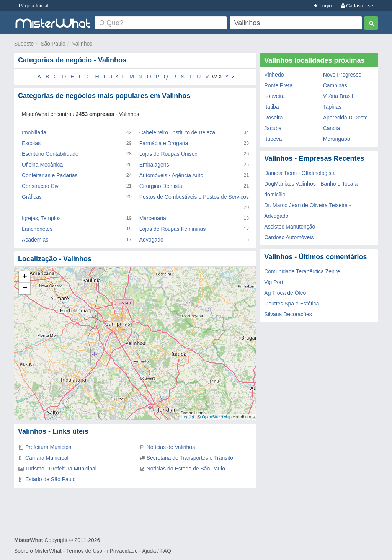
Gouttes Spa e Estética (292, 304)
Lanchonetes (37, 229)
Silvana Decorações (288, 314)
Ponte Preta (278, 85)
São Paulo (53, 44)
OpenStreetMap (217, 417)
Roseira (273, 118)
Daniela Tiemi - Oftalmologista (300, 173)
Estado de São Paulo (51, 479)
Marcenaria (153, 218)
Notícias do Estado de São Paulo (186, 469)
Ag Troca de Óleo (285, 293)
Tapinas (332, 107)
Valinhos (82, 44)
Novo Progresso (342, 75)
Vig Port (274, 282)
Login (323, 6)
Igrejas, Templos (41, 218)
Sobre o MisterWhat (38, 551)
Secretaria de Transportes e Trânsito (190, 458)
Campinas (335, 85)
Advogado (151, 240)
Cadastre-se (357, 6)
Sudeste (24, 44)
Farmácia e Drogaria (164, 143)
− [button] (25, 289)
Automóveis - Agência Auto (171, 175)
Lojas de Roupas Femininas (173, 229)
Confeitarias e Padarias (50, 175)
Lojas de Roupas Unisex (168, 154)
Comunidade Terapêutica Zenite (302, 271)
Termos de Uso (84, 551)
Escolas (31, 143)
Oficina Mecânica (42, 165)
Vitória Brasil (338, 96)
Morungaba (337, 139)
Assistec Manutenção (290, 227)
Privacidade (124, 551)
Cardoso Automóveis (289, 237)
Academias (35, 240)
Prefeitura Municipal (49, 447)
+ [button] (25, 277)
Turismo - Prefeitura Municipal (61, 469)
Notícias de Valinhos (171, 447)
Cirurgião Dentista (161, 186)
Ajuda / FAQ (156, 551)
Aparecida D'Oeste (345, 118)
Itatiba (271, 107)
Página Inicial (33, 6)
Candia (332, 128)
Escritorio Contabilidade (50, 154)
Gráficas (32, 197)
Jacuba (273, 128)
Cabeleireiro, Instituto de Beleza (177, 132)
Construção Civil (41, 186)
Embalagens (154, 165)
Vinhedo (274, 75)
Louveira (274, 96)
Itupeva (273, 139)
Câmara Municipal (47, 458)
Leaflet (188, 417)
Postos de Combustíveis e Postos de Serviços (194, 197)
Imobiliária (34, 132)
